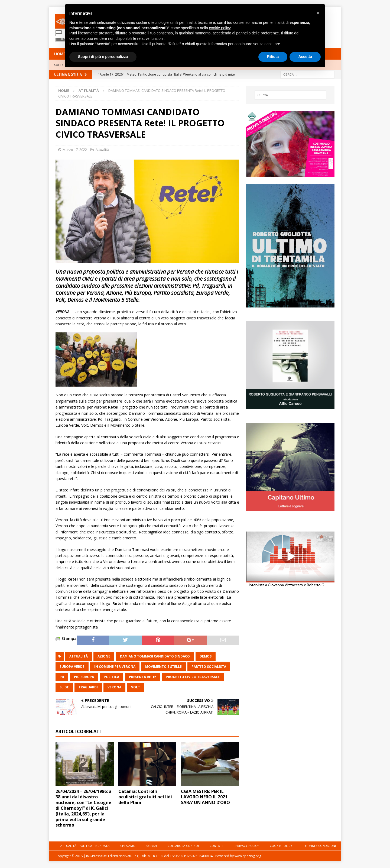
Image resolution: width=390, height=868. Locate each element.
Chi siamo (128, 846)
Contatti (217, 846)
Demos (206, 656)
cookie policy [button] (220, 28)
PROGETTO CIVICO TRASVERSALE (193, 677)
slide (64, 687)
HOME (60, 54)
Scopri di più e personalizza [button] (103, 57)
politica (111, 677)
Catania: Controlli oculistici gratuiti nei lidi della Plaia (145, 797)
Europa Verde (72, 667)
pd (62, 677)
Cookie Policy (281, 846)
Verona (114, 687)
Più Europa (84, 677)
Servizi (152, 846)
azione (104, 656)
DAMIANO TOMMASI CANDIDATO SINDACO (155, 656)
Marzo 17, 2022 (75, 150)
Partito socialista (209, 667)
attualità (79, 656)
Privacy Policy (247, 846)
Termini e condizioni (319, 846)
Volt (136, 687)
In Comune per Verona (115, 667)
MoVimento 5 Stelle (163, 667)
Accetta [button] (305, 57)
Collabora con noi (183, 846)
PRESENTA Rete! (142, 677)
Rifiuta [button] (273, 57)
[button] (318, 13)
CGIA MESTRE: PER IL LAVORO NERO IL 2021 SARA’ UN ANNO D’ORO (205, 797)
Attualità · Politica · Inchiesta (85, 846)
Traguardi (88, 687)
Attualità (102, 150)
